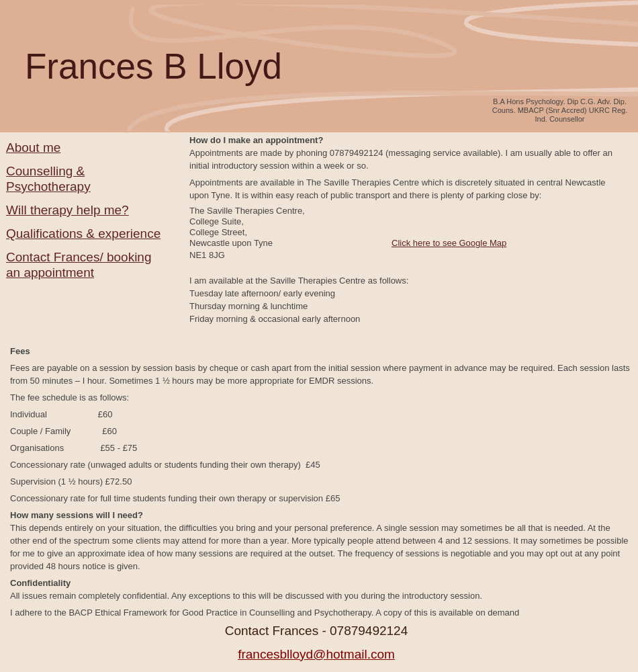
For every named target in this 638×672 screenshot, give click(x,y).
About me (33, 148)
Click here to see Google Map (449, 243)
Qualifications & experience (83, 234)
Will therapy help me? (67, 210)
